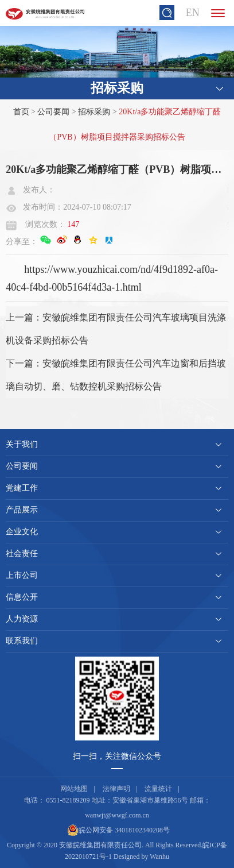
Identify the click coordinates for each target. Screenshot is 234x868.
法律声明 (116, 789)
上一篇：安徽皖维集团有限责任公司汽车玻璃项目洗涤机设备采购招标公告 (116, 329)
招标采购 (94, 112)
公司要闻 (53, 112)
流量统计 (158, 789)
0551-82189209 (68, 800)
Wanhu (159, 857)
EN (193, 13)
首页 (21, 112)
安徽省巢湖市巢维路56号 (150, 800)
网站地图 (74, 789)
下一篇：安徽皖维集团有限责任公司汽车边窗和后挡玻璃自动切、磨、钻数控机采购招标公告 (116, 375)
